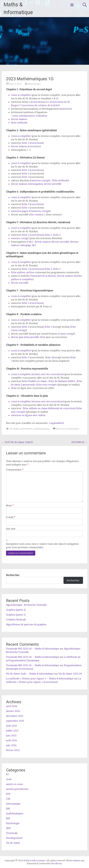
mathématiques (41, 429)
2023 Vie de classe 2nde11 (17, 442)
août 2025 (11, 726)
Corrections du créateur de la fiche (40, 105)
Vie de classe (13, 843)
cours (15, 116)
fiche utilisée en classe (35, 408)
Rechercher (13, 575)
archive (30, 272)
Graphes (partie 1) (16, 615)
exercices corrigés (41, 180)
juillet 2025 (12, 731)
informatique (13, 804)
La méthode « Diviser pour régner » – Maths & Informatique (40, 679)
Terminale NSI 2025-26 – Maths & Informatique (33, 649)
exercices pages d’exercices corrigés (31, 211)
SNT (8, 828)
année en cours (15, 784)
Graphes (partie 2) (16, 610)
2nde (9, 779)
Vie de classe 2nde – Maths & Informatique (30, 674)
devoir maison (19, 119)
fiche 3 (25, 177)
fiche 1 (25, 269)
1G (11, 429)
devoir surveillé (53, 184)
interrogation (36, 184)
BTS (8, 794)
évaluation (41, 116)
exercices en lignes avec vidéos (28, 415)
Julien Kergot (34, 84)
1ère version (37, 215)
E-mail (11, 517)
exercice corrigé (20, 238)
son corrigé (20, 330)
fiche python (18, 272)
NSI (8, 818)
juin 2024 (11, 745)
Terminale (12, 833)
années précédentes (23, 429)
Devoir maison (65, 276)
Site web (11, 529)
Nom (10, 505)
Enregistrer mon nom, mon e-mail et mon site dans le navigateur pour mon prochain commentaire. (42, 546)
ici (51, 306)
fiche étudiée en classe (34, 381)
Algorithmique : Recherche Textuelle (26, 605)
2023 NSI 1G (79, 442)
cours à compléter (21, 95)
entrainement (27, 116)
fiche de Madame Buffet (62, 381)
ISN (8, 809)
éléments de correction (62, 408)
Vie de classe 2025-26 (70, 674)
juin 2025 (11, 735)
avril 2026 (12, 706)
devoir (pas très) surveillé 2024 (28, 337)
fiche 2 (26, 174)
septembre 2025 (15, 721)
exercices (66, 109)
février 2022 (13, 750)
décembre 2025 (15, 716)
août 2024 (12, 740)
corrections (38, 102)
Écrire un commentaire (68, 429)
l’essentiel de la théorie (43, 276)
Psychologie (13, 823)
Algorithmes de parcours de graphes (27, 624)
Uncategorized (14, 838)
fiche (25, 143)
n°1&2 (30, 242)
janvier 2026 (13, 711)
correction (34, 146)
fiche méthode (19, 123)
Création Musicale (16, 620)
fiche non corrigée (47, 385)
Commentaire (15, 470)
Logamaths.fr (57, 423)
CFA (8, 799)
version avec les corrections (47, 374)
